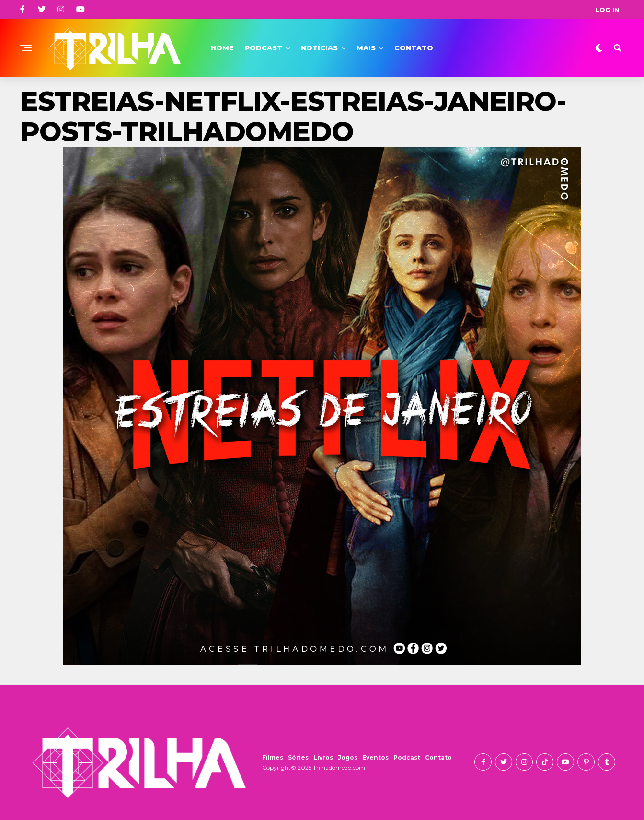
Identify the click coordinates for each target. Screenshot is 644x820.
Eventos (375, 757)
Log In (607, 10)
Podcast (264, 48)
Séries (298, 757)
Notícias (319, 48)
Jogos (348, 757)
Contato (414, 48)
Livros (323, 757)
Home (222, 48)
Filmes (273, 757)
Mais (366, 48)
